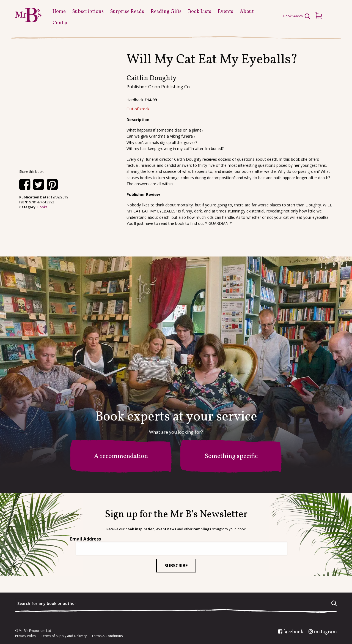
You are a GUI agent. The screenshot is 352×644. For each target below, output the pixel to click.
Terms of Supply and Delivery (64, 636)
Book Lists (200, 12)
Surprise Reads (127, 12)
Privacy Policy (26, 636)
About (247, 12)
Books (42, 207)
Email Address (86, 539)
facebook (293, 632)
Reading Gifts (166, 12)
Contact (61, 23)
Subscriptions (88, 12)
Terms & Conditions (107, 636)
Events (226, 12)
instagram (325, 632)
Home (59, 12)
